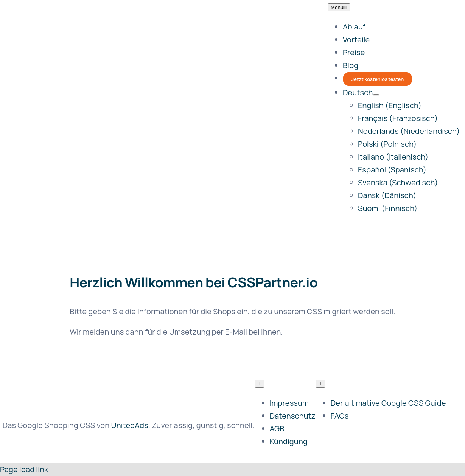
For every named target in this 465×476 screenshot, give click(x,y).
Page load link (24, 469)
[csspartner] (97, 88)
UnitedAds (130, 425)
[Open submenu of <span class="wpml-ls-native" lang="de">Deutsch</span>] (376, 95)
